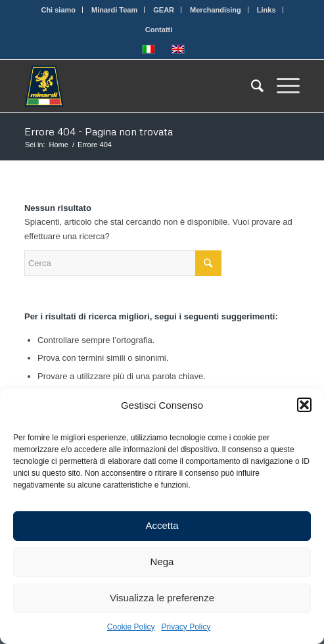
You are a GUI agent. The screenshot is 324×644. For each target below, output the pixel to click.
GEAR (164, 10)
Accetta (162, 525)
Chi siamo (58, 10)
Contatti (159, 30)
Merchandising (216, 10)
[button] (304, 405)
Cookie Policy (131, 627)
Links (266, 10)
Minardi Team (114, 10)
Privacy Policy (186, 627)
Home (59, 145)
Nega (162, 562)
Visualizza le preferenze (162, 598)
